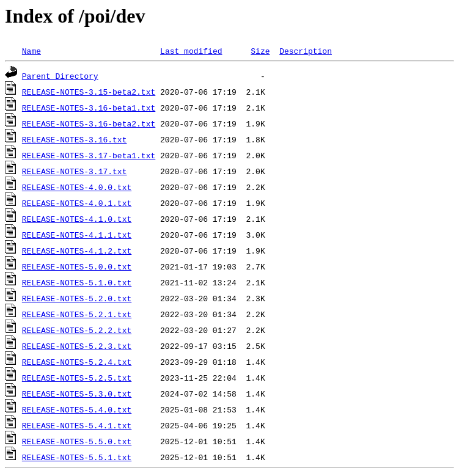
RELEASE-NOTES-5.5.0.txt (77, 441)
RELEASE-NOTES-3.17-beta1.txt (89, 155)
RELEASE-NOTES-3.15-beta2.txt (89, 92)
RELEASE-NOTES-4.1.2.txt (77, 251)
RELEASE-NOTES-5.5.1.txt (77, 457)
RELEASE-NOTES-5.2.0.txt (77, 298)
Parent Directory (60, 76)
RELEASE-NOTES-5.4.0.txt (77, 409)
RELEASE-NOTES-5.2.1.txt (77, 314)
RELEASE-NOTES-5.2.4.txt (77, 362)
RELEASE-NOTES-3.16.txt (75, 139)
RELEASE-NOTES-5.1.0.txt (77, 282)
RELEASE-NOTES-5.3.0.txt (77, 394)
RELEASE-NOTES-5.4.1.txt (77, 425)
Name (31, 51)
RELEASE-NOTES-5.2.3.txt (77, 346)
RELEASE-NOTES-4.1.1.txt (77, 235)
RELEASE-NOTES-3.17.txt (75, 171)
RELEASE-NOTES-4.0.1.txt (77, 203)
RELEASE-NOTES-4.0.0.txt (77, 187)
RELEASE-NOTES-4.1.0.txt (77, 219)
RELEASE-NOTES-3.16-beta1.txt (89, 108)
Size (260, 51)
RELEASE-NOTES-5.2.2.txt (77, 330)
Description (306, 51)
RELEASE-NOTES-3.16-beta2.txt (89, 123)
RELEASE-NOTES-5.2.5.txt (77, 378)
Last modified (191, 51)
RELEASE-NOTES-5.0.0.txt (77, 266)
